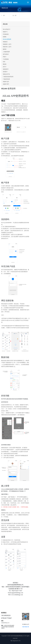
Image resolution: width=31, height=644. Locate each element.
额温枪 (5, 64)
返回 (3, 15)
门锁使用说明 (6, 79)
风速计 (5, 57)
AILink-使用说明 (7, 39)
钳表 (4, 62)
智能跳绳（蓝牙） (8, 44)
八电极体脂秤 (6, 52)
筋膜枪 (5, 37)
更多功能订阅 (26, 627)
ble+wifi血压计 (7, 29)
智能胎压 (5, 42)
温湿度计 (5, 72)
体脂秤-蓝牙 (6, 82)
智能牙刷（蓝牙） (8, 47)
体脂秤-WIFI (6, 84)
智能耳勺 (5, 32)
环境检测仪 (6, 34)
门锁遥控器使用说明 (8, 77)
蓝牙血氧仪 (6, 54)
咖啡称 (5, 49)
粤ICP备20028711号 (15, 641)
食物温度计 (6, 69)
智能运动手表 (6, 74)
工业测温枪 (6, 59)
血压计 (5, 67)
